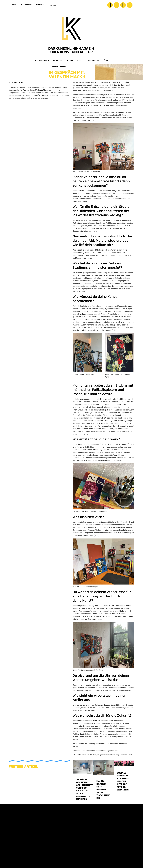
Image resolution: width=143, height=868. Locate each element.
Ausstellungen (42, 60)
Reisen (80, 60)
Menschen (58, 60)
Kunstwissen (94, 60)
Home (14, 5)
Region (70, 60)
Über (106, 60)
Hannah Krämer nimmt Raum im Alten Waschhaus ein (103, 789)
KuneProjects (26, 5)
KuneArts (40, 5)
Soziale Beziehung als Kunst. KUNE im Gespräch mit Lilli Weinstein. (123, 781)
